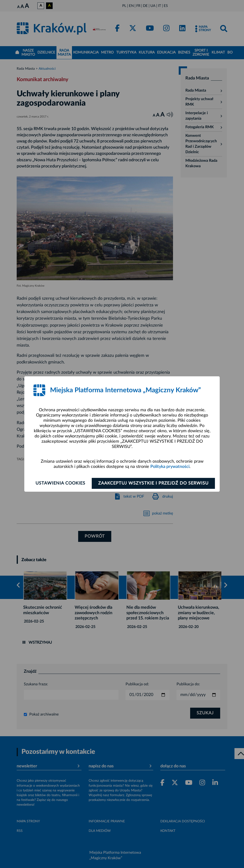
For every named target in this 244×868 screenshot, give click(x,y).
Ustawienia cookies (60, 483)
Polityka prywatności (170, 467)
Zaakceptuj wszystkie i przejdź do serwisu (153, 483)
